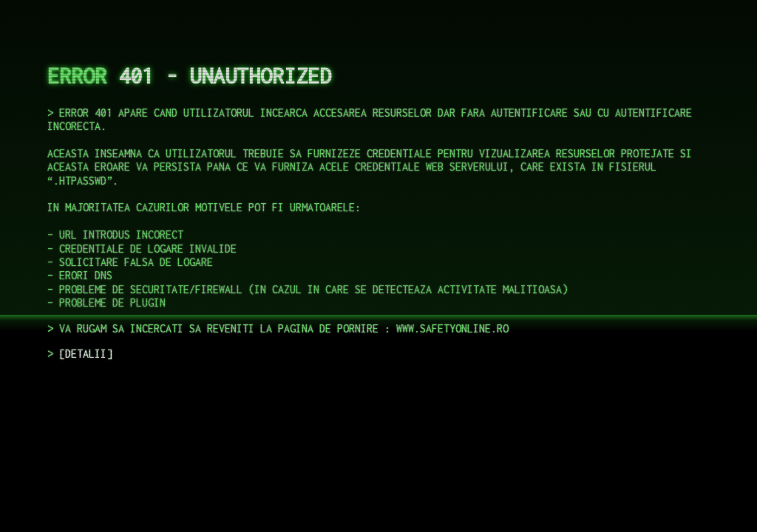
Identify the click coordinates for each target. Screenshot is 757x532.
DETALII (86, 354)
